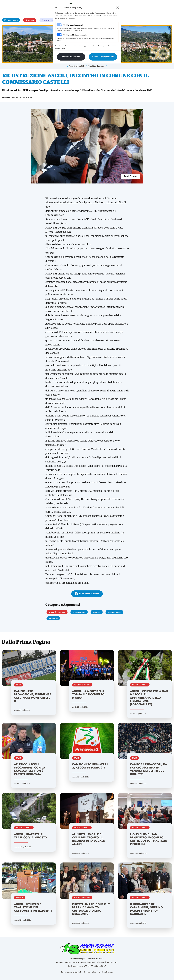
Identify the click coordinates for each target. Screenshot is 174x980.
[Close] (118, 8)
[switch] (59, 35)
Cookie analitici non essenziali (75, 35)
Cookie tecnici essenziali (73, 25)
